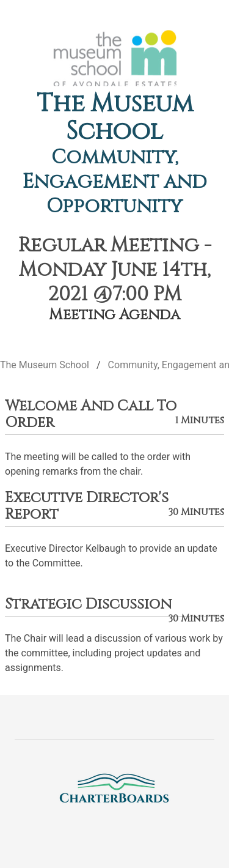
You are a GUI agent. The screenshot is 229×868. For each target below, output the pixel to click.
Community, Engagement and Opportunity (115, 182)
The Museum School (115, 118)
